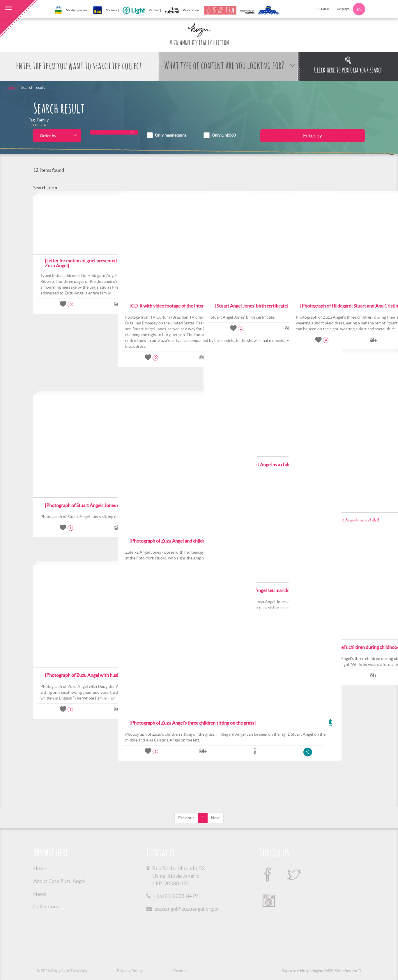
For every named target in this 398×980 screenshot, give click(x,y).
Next (215, 818)
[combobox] (57, 136)
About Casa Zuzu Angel (59, 881)
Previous (186, 818)
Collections (46, 906)
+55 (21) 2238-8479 (176, 896)
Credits (180, 971)
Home (10, 87)
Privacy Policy (130, 971)
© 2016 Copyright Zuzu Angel (64, 971)
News (40, 894)
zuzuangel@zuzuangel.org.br (187, 909)
